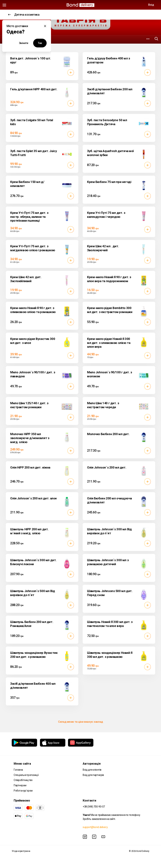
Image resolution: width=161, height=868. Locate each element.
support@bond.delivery (95, 827)
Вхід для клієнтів (92, 770)
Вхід (151, 5)
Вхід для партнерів (93, 775)
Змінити (24, 43)
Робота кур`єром (23, 791)
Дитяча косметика (24, 15)
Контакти (89, 801)
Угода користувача (21, 851)
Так (40, 43)
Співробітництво (23, 780)
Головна (18, 770)
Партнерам (20, 785)
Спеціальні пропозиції (26, 775)
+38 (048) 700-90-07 (94, 807)
